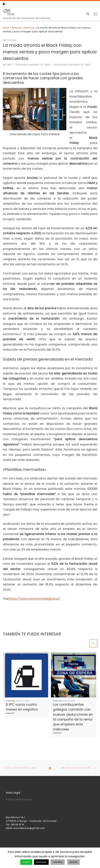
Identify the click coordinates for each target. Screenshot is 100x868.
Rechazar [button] (41, 862)
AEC (10, 65)
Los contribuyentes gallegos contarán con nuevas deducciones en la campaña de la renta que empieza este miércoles (73, 717)
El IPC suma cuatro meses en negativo (22, 707)
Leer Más (58, 862)
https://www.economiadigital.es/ (34, 599)
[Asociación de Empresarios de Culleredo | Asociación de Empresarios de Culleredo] (9, 12)
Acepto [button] (26, 862)
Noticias (17, 28)
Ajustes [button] (73, 862)
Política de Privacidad (19, 799)
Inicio (6, 28)
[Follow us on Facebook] (4, 4)
